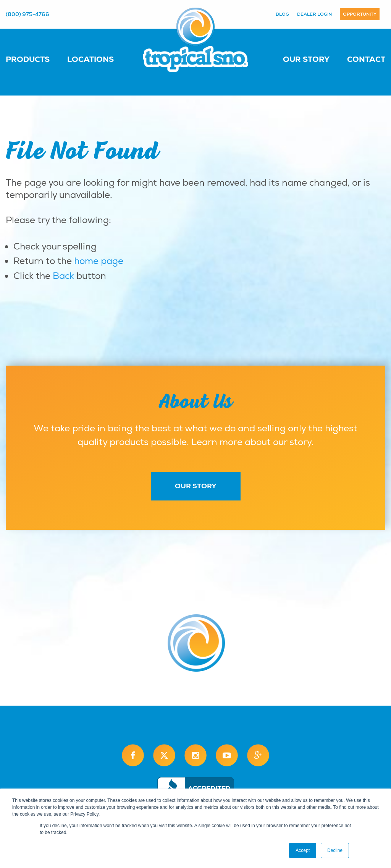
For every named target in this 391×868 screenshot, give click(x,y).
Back (63, 276)
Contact (366, 59)
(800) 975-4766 (27, 14)
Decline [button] (335, 850)
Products (28, 59)
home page (99, 261)
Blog (282, 14)
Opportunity (360, 14)
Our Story (306, 59)
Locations (90, 59)
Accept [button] (303, 850)
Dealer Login (314, 14)
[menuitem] (35, 59)
